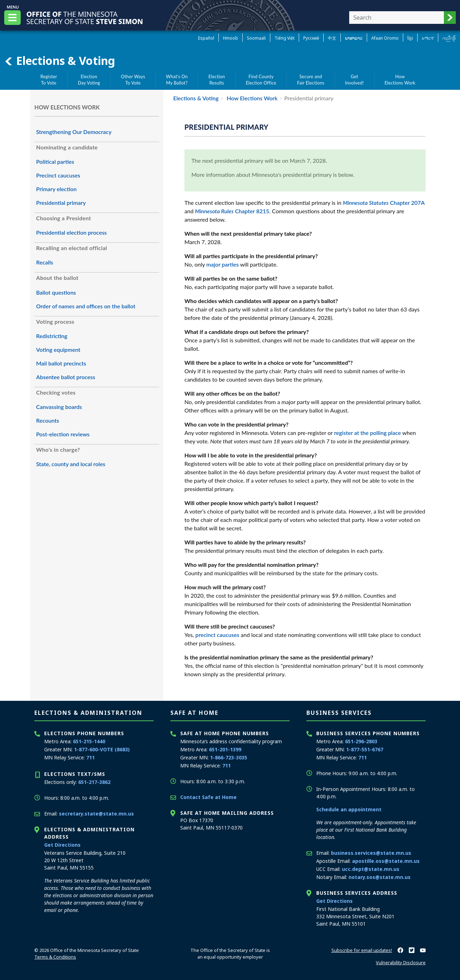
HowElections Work (400, 80)
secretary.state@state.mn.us (96, 814)
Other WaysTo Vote (133, 80)
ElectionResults (217, 80)
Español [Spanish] (206, 38)
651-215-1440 (89, 741)
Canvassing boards (59, 407)
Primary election (56, 189)
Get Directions (62, 845)
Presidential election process (72, 232)
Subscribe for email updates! (362, 950)
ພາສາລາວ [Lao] (354, 38)
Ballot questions (56, 292)
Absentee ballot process (66, 377)
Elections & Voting (60, 61)
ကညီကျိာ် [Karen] (449, 38)
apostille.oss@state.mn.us (386, 861)
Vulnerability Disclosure (401, 962)
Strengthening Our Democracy (74, 132)
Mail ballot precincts (61, 363)
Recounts (48, 420)
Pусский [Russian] (311, 38)
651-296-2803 (361, 741)
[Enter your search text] (397, 18)
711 (90, 757)
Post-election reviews (63, 434)
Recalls (45, 262)
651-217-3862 (94, 782)
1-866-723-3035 (229, 757)
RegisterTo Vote (49, 80)
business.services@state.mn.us (371, 853)
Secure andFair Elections (311, 80)
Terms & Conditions (55, 957)
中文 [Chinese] (332, 38)
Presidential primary (61, 203)
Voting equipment (58, 350)
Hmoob (231, 38)
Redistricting (52, 336)
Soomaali (256, 38)
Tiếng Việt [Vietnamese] (285, 38)
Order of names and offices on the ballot (86, 306)
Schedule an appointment (349, 809)
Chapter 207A (384, 203)
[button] (450, 18)
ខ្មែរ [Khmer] (410, 38)
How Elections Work (252, 98)
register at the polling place (368, 433)
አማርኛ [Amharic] (428, 38)
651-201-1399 (225, 749)
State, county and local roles (71, 464)
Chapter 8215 (232, 211)
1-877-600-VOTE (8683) (102, 749)
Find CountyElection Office (261, 80)
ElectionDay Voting (89, 80)
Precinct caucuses (58, 175)
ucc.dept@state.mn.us (371, 869)
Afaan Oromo (385, 38)
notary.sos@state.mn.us (380, 877)
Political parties (55, 162)
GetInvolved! (354, 80)
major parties (223, 264)
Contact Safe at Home (208, 797)
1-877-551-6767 (365, 749)
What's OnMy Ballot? (177, 80)
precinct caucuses (217, 635)
